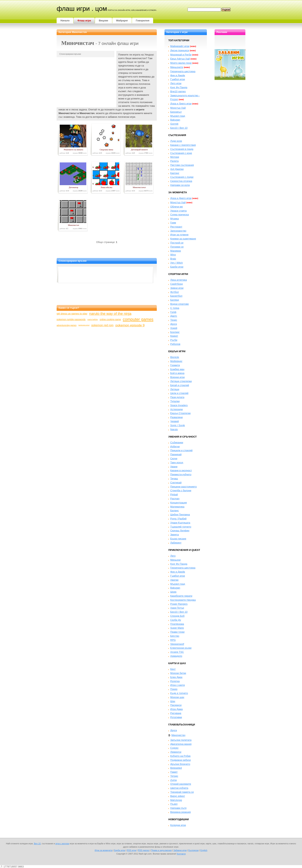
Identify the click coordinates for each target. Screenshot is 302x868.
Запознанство (178, 231)
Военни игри (177, 377)
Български (193, 850)
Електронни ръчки (181, 648)
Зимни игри (177, 288)
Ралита (174, 161)
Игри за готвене (179, 235)
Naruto (174, 429)
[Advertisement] (86, 81)
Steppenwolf (177, 644)
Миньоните (177, 67)
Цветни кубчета (179, 788)
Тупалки (175, 401)
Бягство (175, 636)
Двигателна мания (181, 744)
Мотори (175, 157)
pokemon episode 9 (130, 325)
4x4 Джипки (177, 169)
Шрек (173, 592)
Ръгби (174, 340)
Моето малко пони (181, 63)
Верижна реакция (180, 812)
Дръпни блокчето (180, 764)
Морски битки (178, 673)
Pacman (175, 499)
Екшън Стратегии (180, 413)
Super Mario (177, 628)
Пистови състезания (182, 165)
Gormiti (174, 124)
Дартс (174, 316)
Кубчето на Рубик (180, 756)
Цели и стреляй (179, 393)
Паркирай (176, 454)
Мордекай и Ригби (181, 55)
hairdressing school (84, 325)
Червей (174, 421)
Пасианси (176, 705)
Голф (173, 312)
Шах (173, 701)
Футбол (174, 292)
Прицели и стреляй (181, 450)
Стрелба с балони (181, 490)
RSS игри (132, 850)
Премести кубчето (181, 474)
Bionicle (175, 357)
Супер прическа (180, 215)
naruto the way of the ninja (110, 314)
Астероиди (177, 409)
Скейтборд (177, 284)
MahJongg (176, 800)
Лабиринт (176, 543)
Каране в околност (181, 470)
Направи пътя (178, 808)
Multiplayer (176, 361)
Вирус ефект (178, 796)
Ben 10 (37, 844)
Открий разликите (181, 784)
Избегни (175, 447)
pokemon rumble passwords (71, 319)
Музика (174, 219)
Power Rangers (179, 604)
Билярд (175, 300)
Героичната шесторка (183, 71)
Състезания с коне (181, 153)
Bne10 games (178, 91)
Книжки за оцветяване (183, 239)
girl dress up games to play (72, 314)
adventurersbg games (67, 325)
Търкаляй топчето (181, 527)
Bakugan (175, 120)
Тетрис (174, 776)
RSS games (144, 850)
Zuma (173, 780)
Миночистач (178, 735)
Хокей (174, 328)
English (204, 850)
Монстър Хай (178, 108)
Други (174, 324)
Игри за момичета (104, 850)
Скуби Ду (176, 620)
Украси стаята (178, 211)
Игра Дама (176, 709)
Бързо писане (178, 539)
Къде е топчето (179, 693)
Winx (173, 255)
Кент (173, 669)
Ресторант (176, 227)
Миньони (175, 560)
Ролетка (175, 681)
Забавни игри (180, 850)
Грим (173, 223)
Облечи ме (177, 207)
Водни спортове (180, 304)
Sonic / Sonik (178, 425)
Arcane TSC (177, 652)
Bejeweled (176, 768)
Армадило (176, 656)
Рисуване (176, 713)
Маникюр (176, 251)
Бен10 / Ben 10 (179, 128)
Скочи (174, 458)
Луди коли (176, 141)
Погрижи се (177, 247)
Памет (174, 772)
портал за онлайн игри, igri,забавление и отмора (132, 10)
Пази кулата (177, 397)
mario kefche (93, 319)
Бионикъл (176, 112)
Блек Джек (176, 677)
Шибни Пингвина (180, 515)
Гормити (175, 365)
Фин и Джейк (178, 75)
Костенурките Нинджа (183, 600)
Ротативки (176, 717)
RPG (173, 640)
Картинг (175, 173)
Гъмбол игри (178, 79)
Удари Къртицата (180, 523)
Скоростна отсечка (181, 181)
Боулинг (175, 332)
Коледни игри (178, 825)
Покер (174, 689)
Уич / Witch (177, 263)
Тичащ (174, 479)
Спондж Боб (177, 616)
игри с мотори (62, 844)
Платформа (177, 624)
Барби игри (177, 267)
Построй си (177, 243)
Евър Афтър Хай (180, 59)
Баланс (174, 510)
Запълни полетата (181, 740)
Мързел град (178, 116)
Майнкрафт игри (180, 46)
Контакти (181, 854)
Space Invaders (179, 405)
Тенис (174, 320)
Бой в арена (177, 373)
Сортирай (176, 483)
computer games (138, 319)
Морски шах (177, 697)
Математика (177, 507)
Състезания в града (182, 149)
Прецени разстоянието (183, 487)
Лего (173, 556)
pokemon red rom (102, 325)
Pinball (174, 494)
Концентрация (179, 503)
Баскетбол (176, 296)
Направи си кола (180, 185)
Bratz (173, 259)
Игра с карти (178, 685)
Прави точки (177, 632)
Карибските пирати (181, 596)
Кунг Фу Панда (179, 87)
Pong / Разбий (178, 519)
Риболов (175, 344)
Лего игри (176, 83)
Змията (174, 535)
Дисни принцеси (180, 50)
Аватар (174, 580)
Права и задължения (161, 850)
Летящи (175, 389)
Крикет (174, 336)
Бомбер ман (177, 369)
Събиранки (177, 442)
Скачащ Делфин (180, 531)
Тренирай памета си (182, 792)
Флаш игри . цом (82, 8)
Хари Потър (177, 608)
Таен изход (177, 463)
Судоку (174, 748)
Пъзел (174, 804)
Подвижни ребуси (180, 760)
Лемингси (176, 752)
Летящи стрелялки (181, 381)
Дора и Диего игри (181, 104)
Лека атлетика (179, 280)
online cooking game (110, 319)
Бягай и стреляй (180, 385)
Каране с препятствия (183, 145)
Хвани (174, 467)
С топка (175, 308)
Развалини (177, 417)
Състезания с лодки (182, 177)
